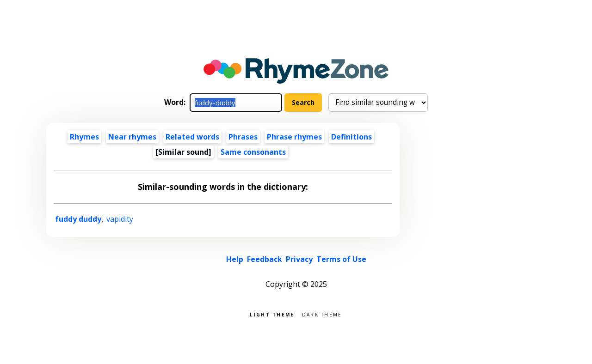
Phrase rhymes (294, 137)
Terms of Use (341, 259)
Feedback (265, 259)
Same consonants (253, 152)
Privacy (299, 259)
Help (235, 259)
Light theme (272, 314)
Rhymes (84, 137)
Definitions (351, 137)
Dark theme (322, 314)
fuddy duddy (78, 219)
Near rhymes (132, 137)
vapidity (120, 219)
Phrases (243, 137)
